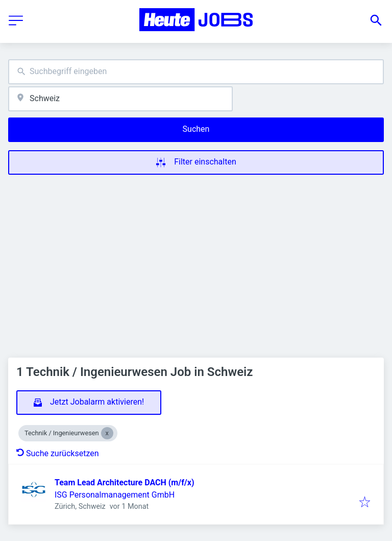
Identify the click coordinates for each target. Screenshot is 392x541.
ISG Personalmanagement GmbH (115, 495)
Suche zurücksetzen (58, 453)
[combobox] (196, 72)
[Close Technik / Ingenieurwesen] (107, 433)
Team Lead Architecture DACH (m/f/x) (125, 483)
